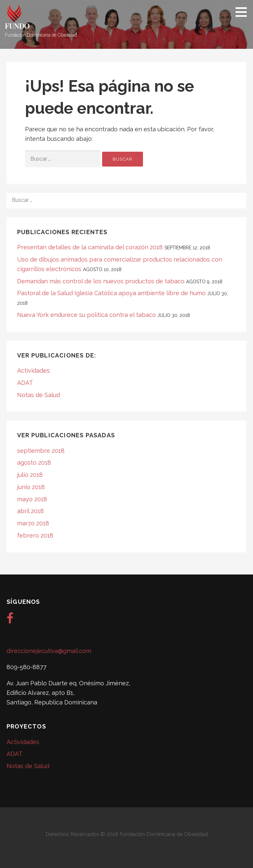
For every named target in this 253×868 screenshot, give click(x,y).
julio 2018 (30, 475)
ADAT (25, 383)
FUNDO (17, 26)
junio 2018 (31, 487)
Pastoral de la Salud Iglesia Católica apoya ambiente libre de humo (111, 293)
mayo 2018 (32, 499)
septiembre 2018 (41, 451)
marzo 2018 (33, 523)
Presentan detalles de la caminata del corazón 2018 (90, 247)
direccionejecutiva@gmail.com (49, 651)
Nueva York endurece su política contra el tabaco (86, 315)
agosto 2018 (34, 463)
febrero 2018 (35, 535)
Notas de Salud (39, 395)
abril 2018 (30, 511)
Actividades (33, 371)
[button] (243, 12)
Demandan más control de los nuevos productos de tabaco (101, 281)
